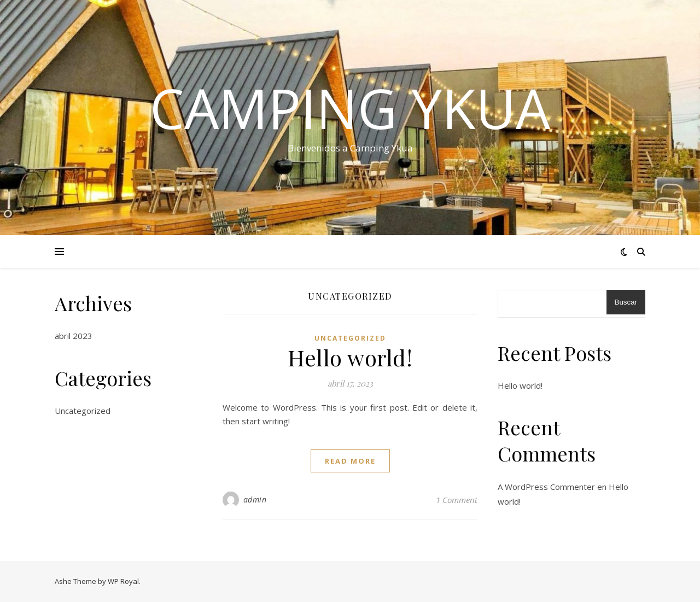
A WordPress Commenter (546, 487)
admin (255, 499)
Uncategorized (83, 411)
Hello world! (350, 357)
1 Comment (457, 500)
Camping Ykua (350, 108)
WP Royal (123, 581)
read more (350, 461)
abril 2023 (74, 336)
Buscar (626, 302)
